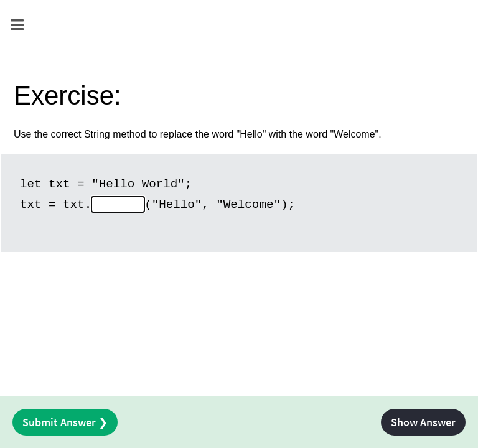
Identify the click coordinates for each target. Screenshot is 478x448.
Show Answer (423, 422)
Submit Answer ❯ (65, 422)
